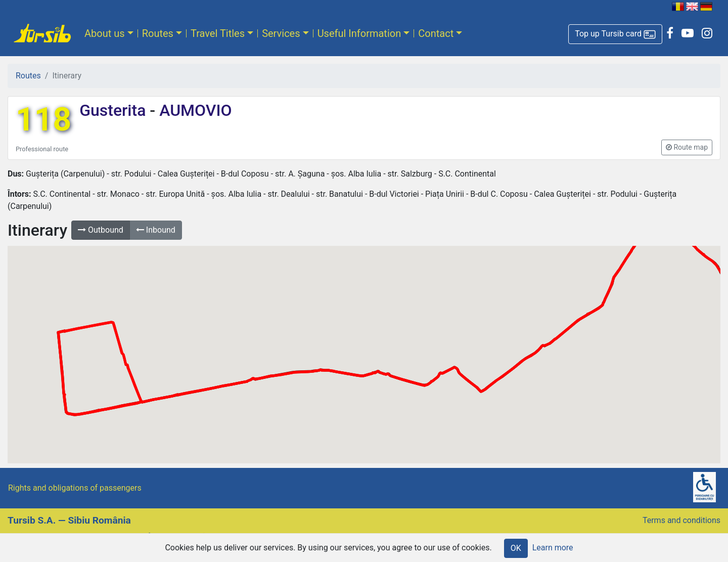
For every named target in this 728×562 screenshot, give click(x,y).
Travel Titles (218, 33)
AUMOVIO (193, 110)
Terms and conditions (681, 520)
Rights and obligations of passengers (75, 488)
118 (43, 120)
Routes (158, 33)
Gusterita (115, 110)
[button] (615, 34)
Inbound (156, 230)
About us (105, 33)
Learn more (553, 548)
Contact (436, 33)
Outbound (101, 230)
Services (281, 33)
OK (516, 548)
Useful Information (359, 33)
